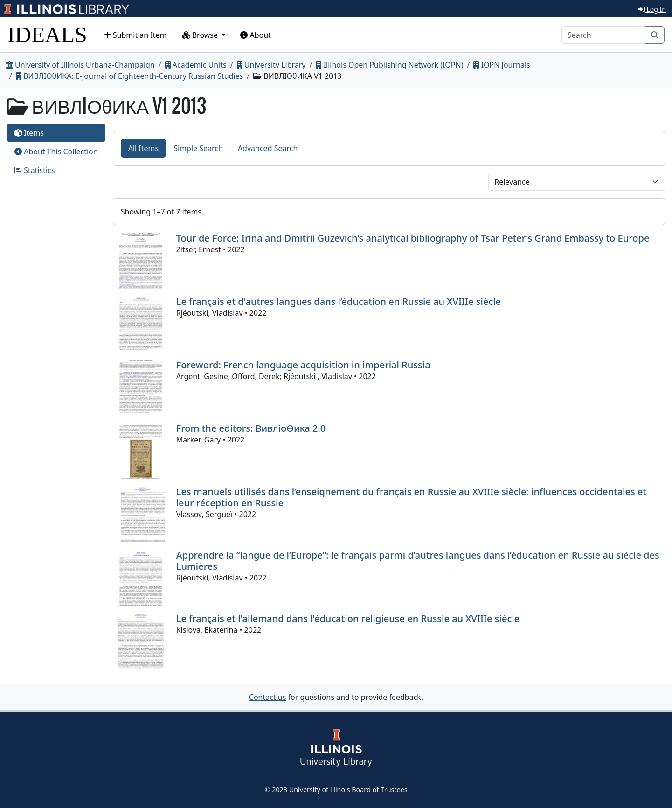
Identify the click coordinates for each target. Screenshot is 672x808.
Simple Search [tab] (198, 148)
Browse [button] (201, 35)
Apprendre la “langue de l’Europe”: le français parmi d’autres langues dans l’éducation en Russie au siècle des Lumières (418, 561)
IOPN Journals (502, 65)
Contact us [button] (268, 697)
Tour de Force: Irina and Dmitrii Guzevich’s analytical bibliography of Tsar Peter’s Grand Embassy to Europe (413, 238)
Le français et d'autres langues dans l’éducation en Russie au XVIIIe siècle (339, 301)
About (256, 35)
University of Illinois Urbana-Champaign (80, 65)
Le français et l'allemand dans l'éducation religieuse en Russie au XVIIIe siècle (348, 618)
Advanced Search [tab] (268, 148)
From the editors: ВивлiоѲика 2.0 (251, 428)
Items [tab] (29, 133)
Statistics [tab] (35, 170)
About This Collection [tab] (56, 152)
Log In (652, 9)
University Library (271, 65)
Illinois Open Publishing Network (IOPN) (389, 65)
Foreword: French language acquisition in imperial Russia (303, 365)
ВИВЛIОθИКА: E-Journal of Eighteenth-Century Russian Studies (130, 76)
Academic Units (196, 65)
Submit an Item (135, 35)
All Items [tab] (144, 148)
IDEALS (47, 35)
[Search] (603, 35)
